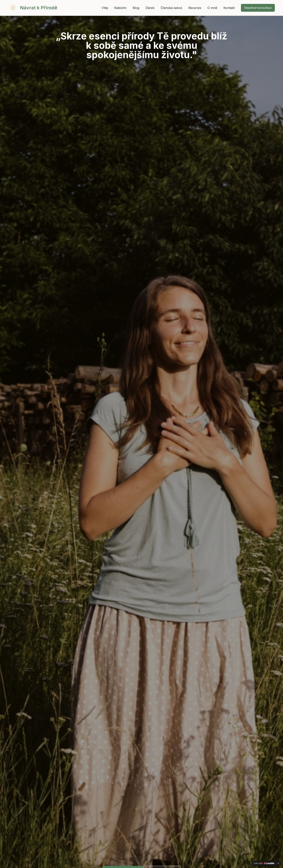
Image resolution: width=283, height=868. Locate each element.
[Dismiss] (278, 863)
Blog (136, 8)
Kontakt (229, 8)
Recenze (195, 8)
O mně (212, 8)
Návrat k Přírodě (39, 8)
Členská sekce (171, 8)
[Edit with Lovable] (264, 863)
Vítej (105, 8)
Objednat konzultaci (258, 8)
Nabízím (120, 8)
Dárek (150, 8)
